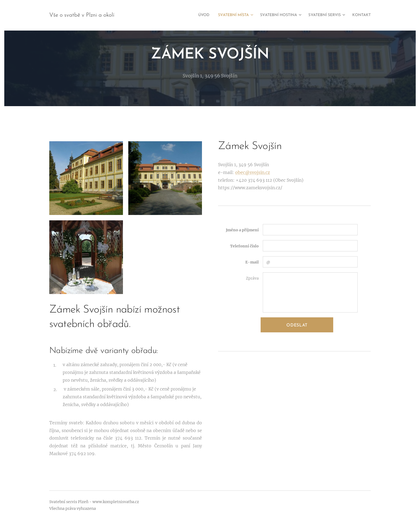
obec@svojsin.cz (253, 172)
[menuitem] (184, 15)
